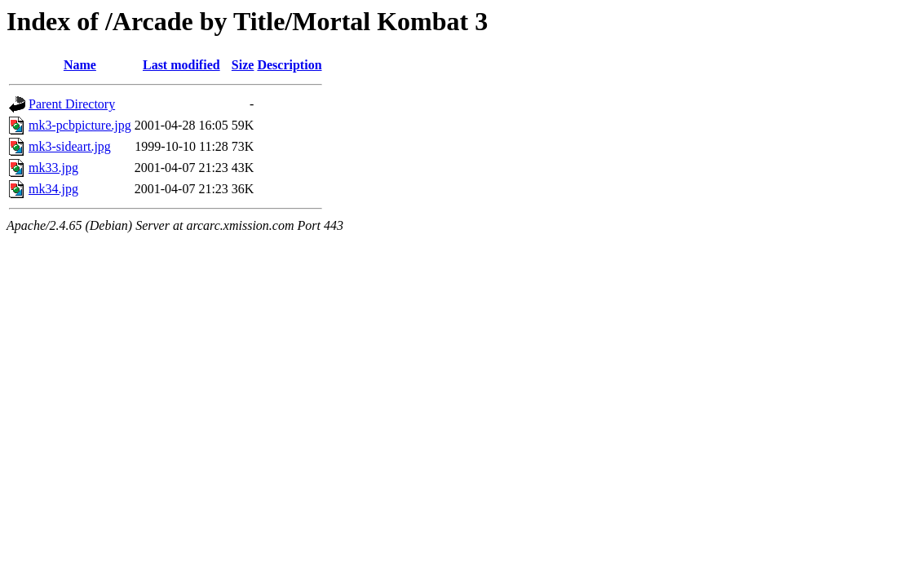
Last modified (181, 65)
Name (80, 65)
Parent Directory (72, 104)
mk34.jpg (53, 189)
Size (243, 65)
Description (289, 65)
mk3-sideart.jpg (70, 146)
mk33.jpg (53, 168)
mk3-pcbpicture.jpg (80, 125)
